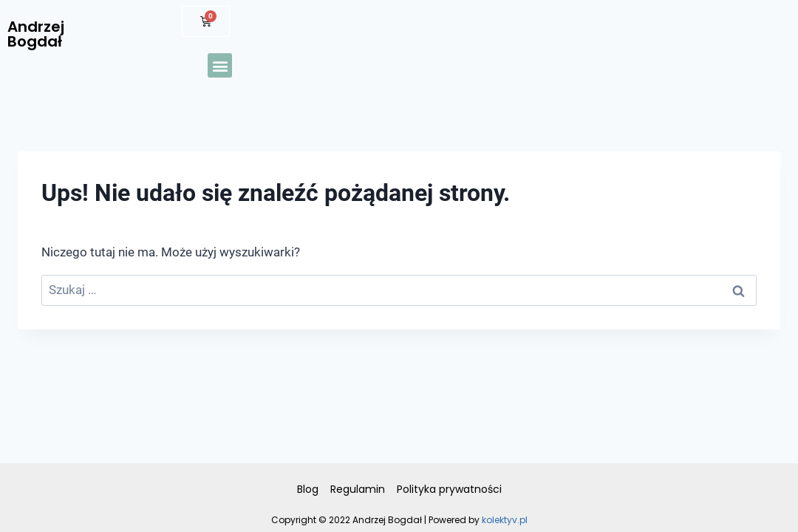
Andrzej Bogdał (36, 34)
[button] (220, 65)
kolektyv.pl (505, 520)
